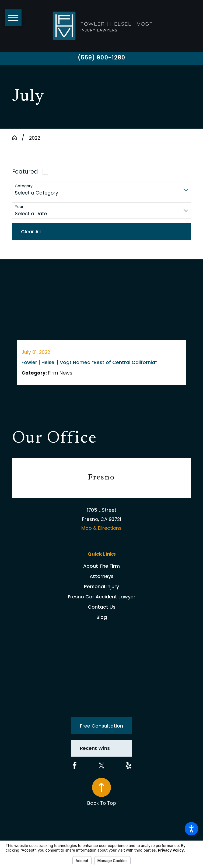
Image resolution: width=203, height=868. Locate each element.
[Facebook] (75, 766)
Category (24, 186)
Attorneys (102, 576)
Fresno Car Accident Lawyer (102, 597)
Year (19, 207)
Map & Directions (101, 528)
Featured (25, 172)
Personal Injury (101, 586)
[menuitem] (102, 566)
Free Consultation (101, 726)
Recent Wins (95, 748)
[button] (191, 829)
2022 (35, 138)
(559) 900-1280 (101, 58)
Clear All (31, 232)
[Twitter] (102, 766)
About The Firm (101, 566)
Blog (102, 617)
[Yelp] (129, 766)
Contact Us (102, 607)
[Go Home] (17, 138)
